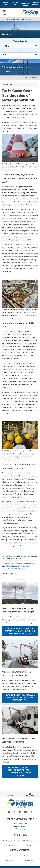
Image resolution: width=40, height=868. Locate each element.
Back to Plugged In (30, 78)
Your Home (11, 856)
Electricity (18, 563)
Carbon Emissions (8, 563)
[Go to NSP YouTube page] (25, 812)
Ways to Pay (15, 4)
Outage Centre (5, 4)
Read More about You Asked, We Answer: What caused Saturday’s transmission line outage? (20, 631)
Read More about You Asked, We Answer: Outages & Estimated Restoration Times (20, 698)
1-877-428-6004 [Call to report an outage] (21, 826)
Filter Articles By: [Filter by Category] (20, 41)
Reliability (14, 569)
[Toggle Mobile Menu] (4, 13)
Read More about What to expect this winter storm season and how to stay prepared (20, 772)
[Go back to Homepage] (20, 804)
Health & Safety (28, 563)
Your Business (29, 856)
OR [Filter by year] (20, 50)
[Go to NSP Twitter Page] (15, 812)
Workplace (22, 569)
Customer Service (35, 4)
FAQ (23, 566)
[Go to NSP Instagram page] (31, 812)
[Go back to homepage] (30, 12)
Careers (29, 845)
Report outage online (20, 824)
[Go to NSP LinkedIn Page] (20, 812)
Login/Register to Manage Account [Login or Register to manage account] (20, 19)
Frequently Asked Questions (11, 566)
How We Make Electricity (13, 558)
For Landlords (11, 860)
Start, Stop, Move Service (25, 4)
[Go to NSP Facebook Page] (9, 812)
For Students (29, 860)
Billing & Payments (29, 841)
